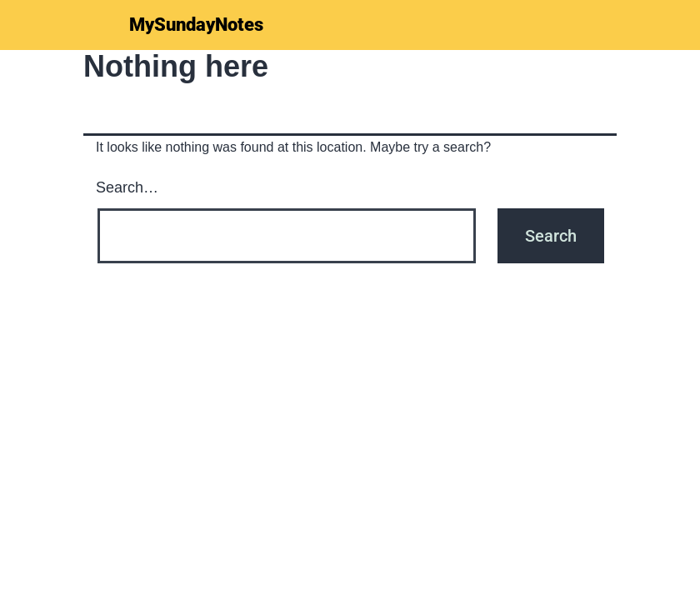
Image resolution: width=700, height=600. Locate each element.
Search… (127, 187)
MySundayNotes (196, 25)
